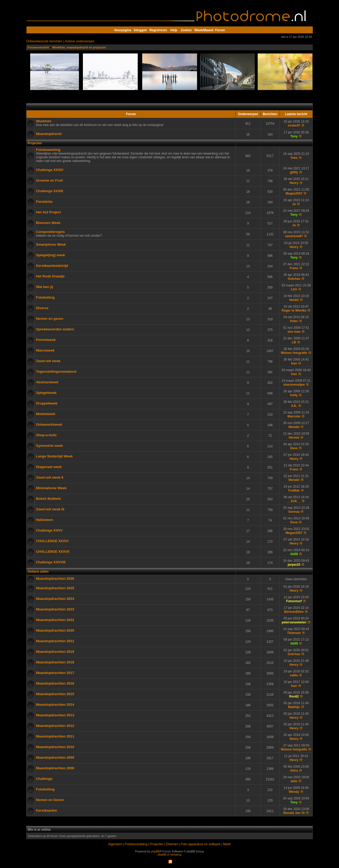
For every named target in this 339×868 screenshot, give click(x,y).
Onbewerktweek (49, 424)
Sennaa (294, 512)
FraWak (294, 491)
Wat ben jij (44, 287)
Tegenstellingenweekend (56, 372)
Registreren (158, 30)
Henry (294, 183)
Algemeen (115, 844)
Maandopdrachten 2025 (55, 588)
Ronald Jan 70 (294, 813)
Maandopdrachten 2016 (55, 683)
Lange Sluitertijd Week (54, 456)
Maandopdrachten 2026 (55, 579)
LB (294, 342)
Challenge (44, 779)
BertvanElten (294, 612)
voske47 (294, 125)
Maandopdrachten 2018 (55, 662)
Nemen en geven (50, 319)
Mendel (294, 427)
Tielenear (294, 633)
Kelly (294, 395)
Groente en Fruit (49, 180)
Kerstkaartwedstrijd (52, 266)
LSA (294, 289)
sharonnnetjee (294, 385)
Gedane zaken (38, 572)
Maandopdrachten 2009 (55, 757)
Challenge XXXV (49, 530)
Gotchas (294, 279)
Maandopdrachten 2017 (55, 673)
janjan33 (294, 565)
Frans (294, 268)
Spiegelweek (46, 393)
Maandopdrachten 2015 (55, 694)
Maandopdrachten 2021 (55, 641)
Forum (220, 30)
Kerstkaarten (46, 810)
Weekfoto (44, 121)
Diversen (172, 844)
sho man (294, 332)
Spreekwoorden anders (55, 329)
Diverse (42, 308)
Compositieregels (50, 232)
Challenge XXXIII (50, 191)
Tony (294, 136)
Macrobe (294, 416)
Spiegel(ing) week (50, 255)
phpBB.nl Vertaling (170, 854)
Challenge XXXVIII (51, 562)
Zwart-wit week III (50, 509)
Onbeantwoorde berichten (44, 41)
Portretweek (46, 340)
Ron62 (294, 696)
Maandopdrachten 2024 (55, 599)
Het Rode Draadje (50, 276)
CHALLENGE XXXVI (52, 541)
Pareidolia (44, 202)
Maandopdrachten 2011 (55, 736)
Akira (294, 771)
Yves (294, 158)
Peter (294, 321)
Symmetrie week (50, 446)
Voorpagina (123, 30)
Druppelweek (47, 403)
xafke (294, 675)
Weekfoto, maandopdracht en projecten (79, 47)
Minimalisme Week (51, 488)
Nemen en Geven (50, 800)
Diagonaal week (49, 467)
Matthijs (294, 707)
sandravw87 (294, 236)
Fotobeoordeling (136, 844)
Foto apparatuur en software (201, 844)
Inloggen (140, 30)
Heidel (294, 300)
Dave (294, 448)
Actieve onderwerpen (80, 41)
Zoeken (186, 30)
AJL (294, 406)
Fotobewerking (48, 150)
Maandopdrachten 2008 (55, 768)
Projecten (35, 143)
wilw (294, 781)
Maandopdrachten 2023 (55, 609)
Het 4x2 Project (48, 212)
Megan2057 (294, 194)
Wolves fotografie (294, 353)
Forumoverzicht (38, 47)
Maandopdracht (49, 134)
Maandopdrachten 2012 (55, 726)
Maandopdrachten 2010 (55, 747)
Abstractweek (47, 382)
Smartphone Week (51, 244)
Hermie (294, 438)
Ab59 (294, 554)
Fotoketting (45, 297)
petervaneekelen (294, 622)
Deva (294, 522)
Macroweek (45, 350)
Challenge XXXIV (50, 170)
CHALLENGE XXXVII (53, 552)
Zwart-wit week (48, 361)
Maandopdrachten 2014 (55, 705)
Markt (227, 844)
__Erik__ (294, 501)
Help (174, 30)
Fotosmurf (294, 601)
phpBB (155, 851)
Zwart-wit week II (50, 477)
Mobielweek (46, 414)
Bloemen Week (48, 223)
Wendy (294, 792)
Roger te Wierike (294, 311)
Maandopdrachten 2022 (55, 620)
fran (294, 363)
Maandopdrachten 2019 (55, 652)
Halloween (44, 520)
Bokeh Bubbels (48, 499)
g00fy (294, 172)
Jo (294, 204)
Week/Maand (204, 30)
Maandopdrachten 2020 (55, 630)
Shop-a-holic (46, 435)
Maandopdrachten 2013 (55, 715)
